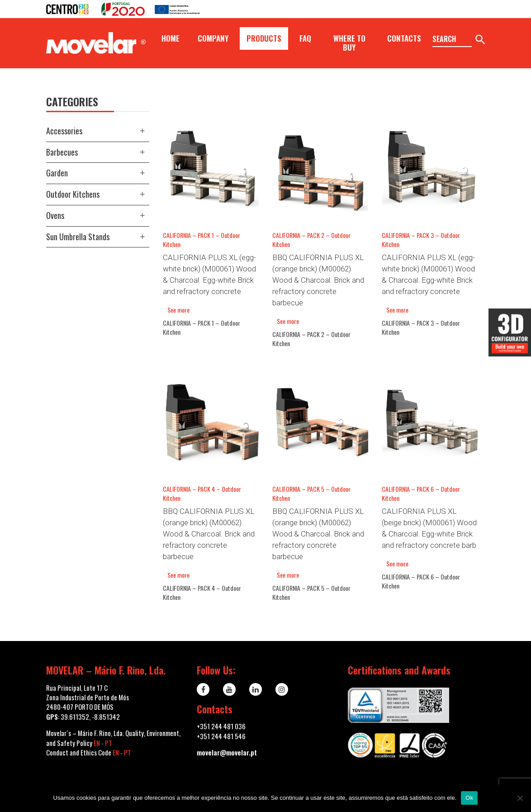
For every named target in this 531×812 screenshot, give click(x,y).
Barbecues (62, 152)
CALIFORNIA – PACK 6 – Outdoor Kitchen (421, 493)
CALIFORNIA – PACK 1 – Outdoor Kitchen (201, 240)
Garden (57, 173)
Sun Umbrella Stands (78, 237)
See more (178, 310)
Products (264, 38)
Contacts (404, 38)
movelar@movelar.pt (227, 752)
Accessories (64, 131)
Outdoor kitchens (73, 194)
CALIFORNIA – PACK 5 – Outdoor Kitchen (311, 493)
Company (213, 38)
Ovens (55, 215)
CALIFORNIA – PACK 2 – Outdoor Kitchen (311, 240)
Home (171, 38)
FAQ (305, 38)
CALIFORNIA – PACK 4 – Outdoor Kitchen (202, 493)
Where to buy (349, 43)
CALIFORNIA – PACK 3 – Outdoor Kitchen (421, 240)
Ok (469, 798)
